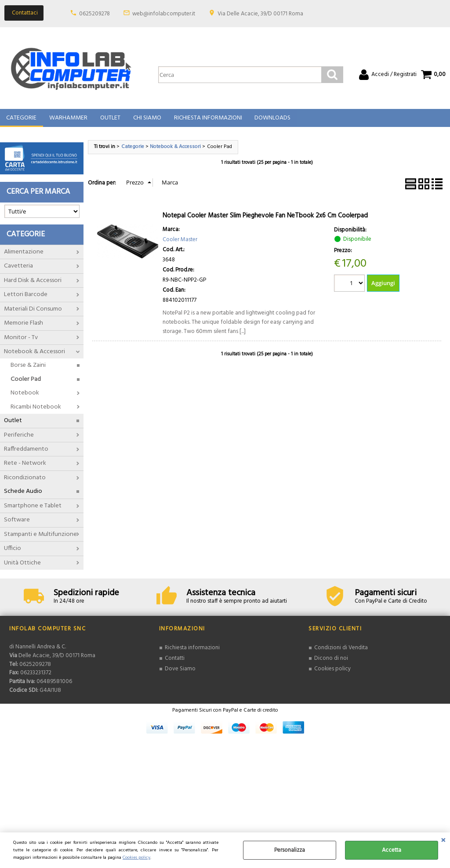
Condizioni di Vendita (341, 653)
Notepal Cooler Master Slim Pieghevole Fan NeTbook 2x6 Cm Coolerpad (265, 220)
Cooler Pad (26, 384)
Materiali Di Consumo (33, 313)
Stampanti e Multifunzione (40, 539)
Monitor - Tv (21, 342)
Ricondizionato (25, 482)
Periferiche (19, 439)
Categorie (21, 121)
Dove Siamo (180, 673)
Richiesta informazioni (192, 653)
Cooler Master (180, 244)
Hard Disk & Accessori (33, 285)
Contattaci (25, 13)
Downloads (271, 121)
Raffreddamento (26, 454)
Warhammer (68, 121)
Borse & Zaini (28, 370)
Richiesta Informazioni (206, 121)
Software (17, 524)
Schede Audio (23, 496)
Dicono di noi (331, 663)
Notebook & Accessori (34, 356)
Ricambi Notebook (36, 411)
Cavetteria (18, 271)
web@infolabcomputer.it (164, 14)
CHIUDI (443, 841)
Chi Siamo (146, 121)
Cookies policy (136, 858)
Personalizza (290, 850)
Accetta (392, 850)
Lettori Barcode (26, 299)
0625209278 (94, 14)
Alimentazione (24, 256)
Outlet (109, 121)
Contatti (175, 663)
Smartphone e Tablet (33, 510)
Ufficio (13, 553)
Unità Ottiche (22, 567)
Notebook (25, 398)
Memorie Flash (24, 327)
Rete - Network (25, 468)
